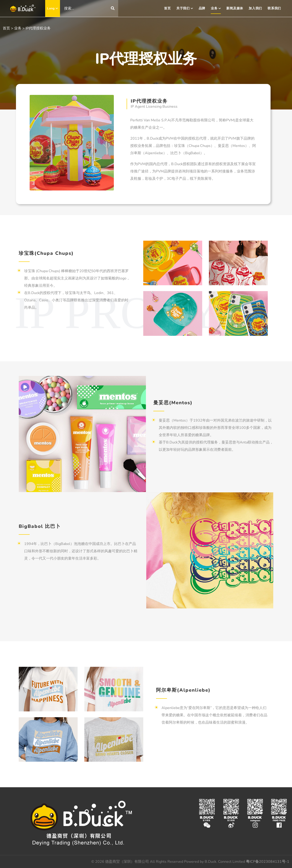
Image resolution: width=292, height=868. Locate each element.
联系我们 (274, 8)
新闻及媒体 (235, 8)
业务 (216, 8)
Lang (53, 8)
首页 (167, 8)
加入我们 (255, 8)
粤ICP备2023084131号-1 (268, 862)
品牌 (202, 8)
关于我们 (185, 8)
